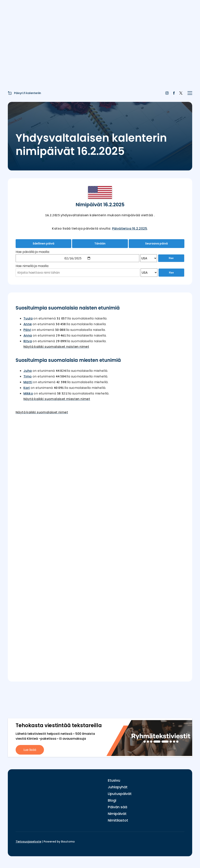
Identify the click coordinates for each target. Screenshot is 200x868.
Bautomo (68, 842)
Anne (28, 324)
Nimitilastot (118, 820)
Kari (27, 388)
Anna (28, 335)
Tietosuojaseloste (28, 842)
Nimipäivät (117, 814)
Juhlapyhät (118, 787)
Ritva (28, 341)
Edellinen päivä (44, 243)
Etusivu (114, 780)
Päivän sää (117, 807)
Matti (28, 382)
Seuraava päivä (156, 243)
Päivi (27, 330)
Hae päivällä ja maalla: (33, 252)
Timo (28, 376)
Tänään (100, 243)
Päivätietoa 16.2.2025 (130, 229)
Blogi (112, 800)
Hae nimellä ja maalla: (32, 266)
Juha (28, 371)
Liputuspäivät (120, 794)
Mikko (28, 393)
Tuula (28, 318)
